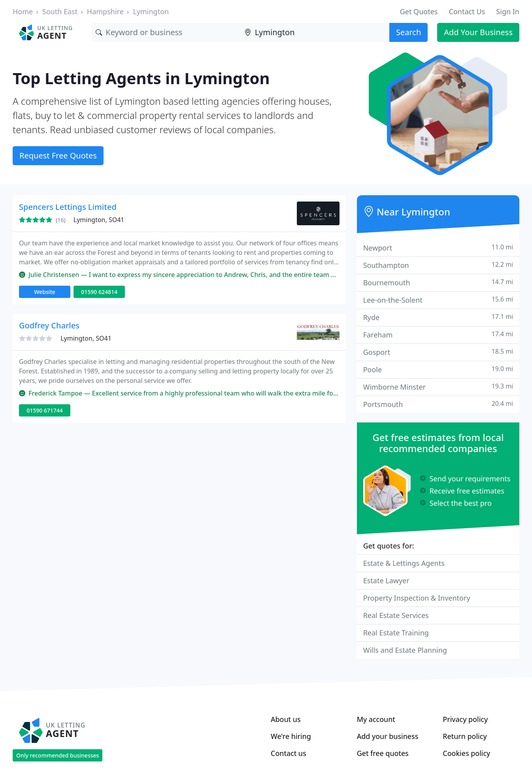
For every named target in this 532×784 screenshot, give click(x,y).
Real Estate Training (396, 633)
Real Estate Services (396, 615)
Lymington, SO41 (99, 220)
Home (23, 11)
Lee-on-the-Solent (438, 300)
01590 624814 (99, 292)
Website (45, 292)
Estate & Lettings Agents (404, 563)
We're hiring (291, 736)
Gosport (438, 352)
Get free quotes (383, 753)
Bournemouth (438, 282)
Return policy (465, 736)
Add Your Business (478, 32)
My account (376, 719)
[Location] (315, 32)
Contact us (289, 753)
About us (286, 719)
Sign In (508, 11)
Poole (438, 369)
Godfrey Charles (49, 325)
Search (408, 32)
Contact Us (467, 11)
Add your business (388, 736)
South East (60, 11)
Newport (438, 248)
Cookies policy (466, 753)
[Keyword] (166, 32)
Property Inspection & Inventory (417, 598)
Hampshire (105, 11)
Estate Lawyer (386, 580)
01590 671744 (45, 410)
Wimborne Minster (438, 387)
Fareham (438, 335)
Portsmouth (438, 404)
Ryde (438, 317)
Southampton (438, 265)
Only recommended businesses (58, 755)
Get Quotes (419, 11)
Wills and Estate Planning (405, 650)
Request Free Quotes (58, 155)
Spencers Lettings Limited (68, 207)
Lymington (151, 11)
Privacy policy (465, 719)
